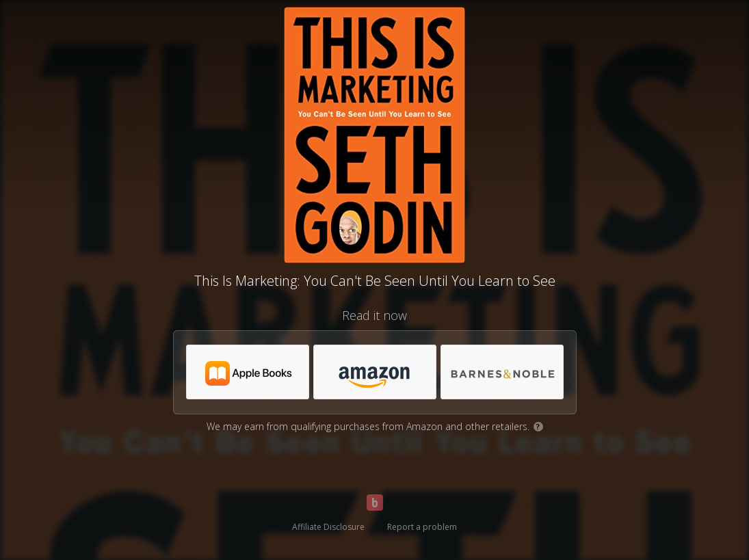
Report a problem (422, 527)
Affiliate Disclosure (328, 527)
